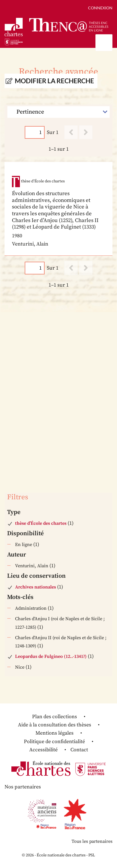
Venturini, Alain (32, 566)
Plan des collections (55, 717)
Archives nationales (35, 587)
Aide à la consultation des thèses (55, 725)
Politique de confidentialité (54, 742)
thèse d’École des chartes (41, 523)
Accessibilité (43, 750)
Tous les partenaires (92, 841)
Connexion (100, 8)
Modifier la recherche (54, 81)
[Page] (35, 132)
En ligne (24, 545)
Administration (31, 608)
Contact (79, 750)
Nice (20, 667)
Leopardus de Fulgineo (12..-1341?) (51, 656)
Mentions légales (55, 733)
